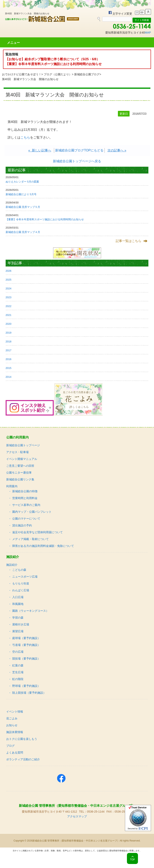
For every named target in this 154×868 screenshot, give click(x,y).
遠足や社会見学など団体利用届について (37, 532)
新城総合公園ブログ (87, 74)
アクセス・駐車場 (17, 452)
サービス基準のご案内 (26, 505)
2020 (9, 324)
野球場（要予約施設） (26, 686)
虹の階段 (18, 679)
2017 (9, 350)
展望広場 (18, 631)
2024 (9, 288)
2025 (9, 280)
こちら (25, 137)
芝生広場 (18, 672)
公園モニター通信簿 (19, 473)
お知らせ (12, 725)
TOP (132, 860)
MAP (148, 33)
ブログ (10, 746)
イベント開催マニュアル (22, 459)
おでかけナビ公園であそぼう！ (22, 74)
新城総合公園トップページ (23, 445)
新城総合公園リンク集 (20, 479)
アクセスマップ (77, 816)
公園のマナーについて (26, 519)
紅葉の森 (18, 665)
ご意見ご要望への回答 (20, 466)
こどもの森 (19, 570)
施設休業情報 (15, 732)
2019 (9, 333)
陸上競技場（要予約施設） (29, 693)
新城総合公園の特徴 (25, 491)
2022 (9, 306)
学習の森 (18, 618)
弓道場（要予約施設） (26, 645)
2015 (9, 368)
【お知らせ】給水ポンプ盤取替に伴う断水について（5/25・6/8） (52, 59)
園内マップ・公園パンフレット (32, 512)
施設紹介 (12, 565)
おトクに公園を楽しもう (22, 739)
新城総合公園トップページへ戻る (77, 161)
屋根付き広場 (21, 624)
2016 (9, 359)
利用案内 (12, 486)
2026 (9, 271)
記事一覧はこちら (129, 241)
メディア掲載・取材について (30, 539)
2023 (9, 297)
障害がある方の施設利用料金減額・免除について (43, 546)
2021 (9, 315)
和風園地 (18, 604)
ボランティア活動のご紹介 (23, 759)
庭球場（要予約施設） (26, 638)
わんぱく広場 (21, 590)
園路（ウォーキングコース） (30, 611)
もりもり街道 (21, 583)
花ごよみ (12, 718)
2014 (9, 377)
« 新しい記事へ (40, 150)
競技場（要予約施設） (26, 659)
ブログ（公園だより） (58, 74)
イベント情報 (15, 712)
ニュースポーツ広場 (25, 577)
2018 (9, 342)
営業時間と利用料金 (25, 498)
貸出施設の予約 (22, 525)
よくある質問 (15, 753)
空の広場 (18, 652)
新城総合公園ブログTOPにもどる (79, 150)
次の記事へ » (117, 150)
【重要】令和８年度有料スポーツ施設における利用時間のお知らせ (54, 64)
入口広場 (18, 597)
